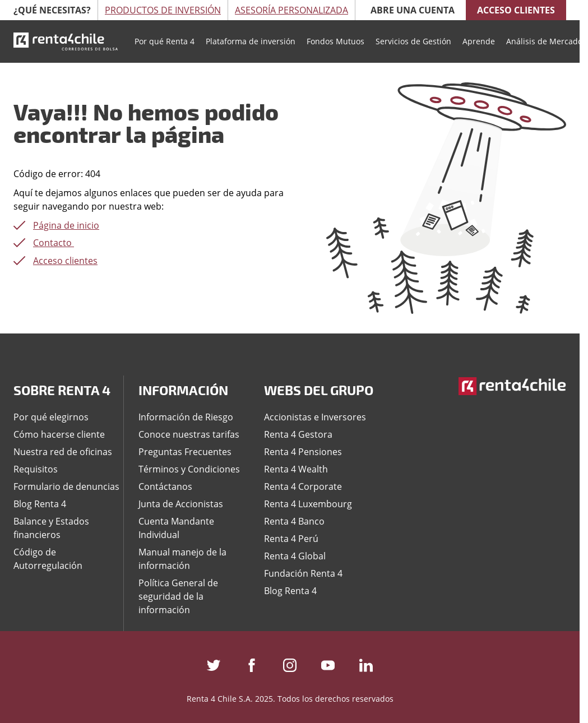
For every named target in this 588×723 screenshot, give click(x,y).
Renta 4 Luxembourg (308, 504)
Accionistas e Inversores (315, 417)
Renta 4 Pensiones (303, 452)
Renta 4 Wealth (296, 469)
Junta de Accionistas (181, 504)
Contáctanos (165, 486)
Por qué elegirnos (51, 417)
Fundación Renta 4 (303, 573)
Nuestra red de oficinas (63, 452)
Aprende (479, 41)
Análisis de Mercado (544, 41)
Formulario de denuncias (66, 486)
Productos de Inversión (163, 10)
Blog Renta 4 (40, 504)
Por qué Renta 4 (165, 41)
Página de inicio (66, 225)
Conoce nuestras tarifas (189, 434)
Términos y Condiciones (189, 469)
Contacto (54, 243)
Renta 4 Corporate (303, 486)
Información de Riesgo (186, 417)
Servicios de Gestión (413, 41)
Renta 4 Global (295, 556)
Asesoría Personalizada (291, 10)
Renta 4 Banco (294, 521)
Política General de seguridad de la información (178, 596)
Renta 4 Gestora (298, 434)
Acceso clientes (516, 10)
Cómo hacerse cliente (59, 434)
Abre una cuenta (413, 10)
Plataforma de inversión (251, 41)
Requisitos (36, 469)
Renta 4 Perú (291, 539)
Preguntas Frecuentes (185, 452)
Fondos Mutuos (335, 41)
